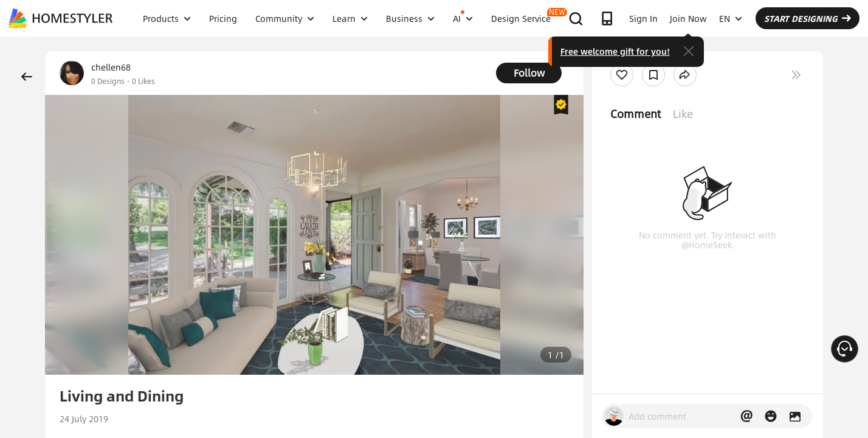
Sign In (643, 18)
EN (731, 18)
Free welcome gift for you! (615, 51)
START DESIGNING (808, 18)
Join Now (688, 18)
